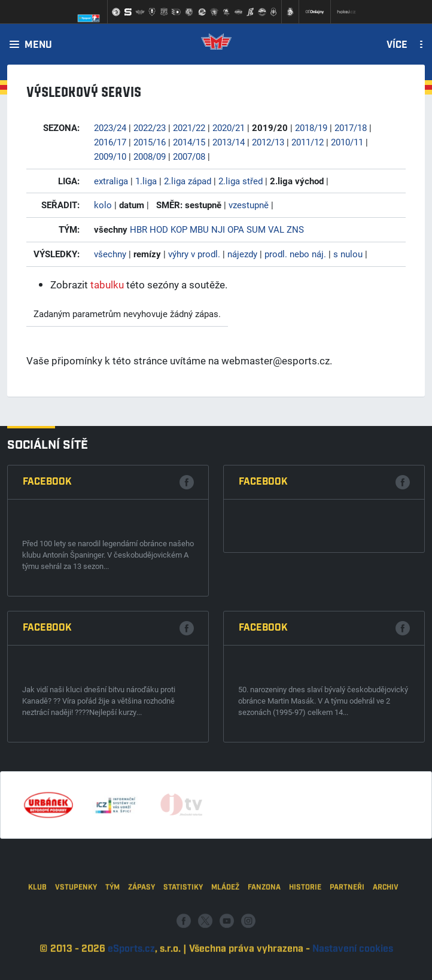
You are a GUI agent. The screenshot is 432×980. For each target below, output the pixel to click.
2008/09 (150, 156)
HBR (139, 229)
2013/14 (229, 142)
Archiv (386, 921)
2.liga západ (188, 181)
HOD (159, 229)
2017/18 (351, 127)
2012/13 (268, 142)
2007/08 (189, 156)
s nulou (348, 254)
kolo (103, 205)
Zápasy (142, 921)
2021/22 (189, 127)
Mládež (225, 921)
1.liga (146, 181)
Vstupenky (76, 921)
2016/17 (110, 142)
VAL (276, 229)
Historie (305, 921)
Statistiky (183, 921)
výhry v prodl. (194, 254)
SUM (256, 229)
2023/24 (110, 127)
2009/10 (110, 156)
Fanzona (264, 921)
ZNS (295, 229)
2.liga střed (241, 181)
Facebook (47, 482)
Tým (112, 921)
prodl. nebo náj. (295, 254)
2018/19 (311, 127)
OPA (236, 229)
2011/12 (308, 142)
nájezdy (242, 254)
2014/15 (189, 142)
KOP (179, 229)
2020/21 (229, 127)
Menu (38, 45)
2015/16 (150, 142)
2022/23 (150, 127)
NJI (218, 229)
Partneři (347, 921)
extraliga (111, 181)
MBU (199, 229)
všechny (110, 254)
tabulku (107, 284)
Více (397, 45)
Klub (37, 921)
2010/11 (347, 142)
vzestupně (249, 205)
